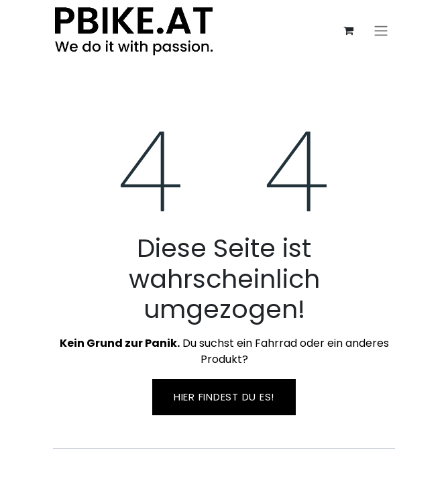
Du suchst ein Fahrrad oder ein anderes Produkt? (224, 351)
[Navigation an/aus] (381, 31)
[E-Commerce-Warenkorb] (348, 30)
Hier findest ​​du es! (224, 397)
